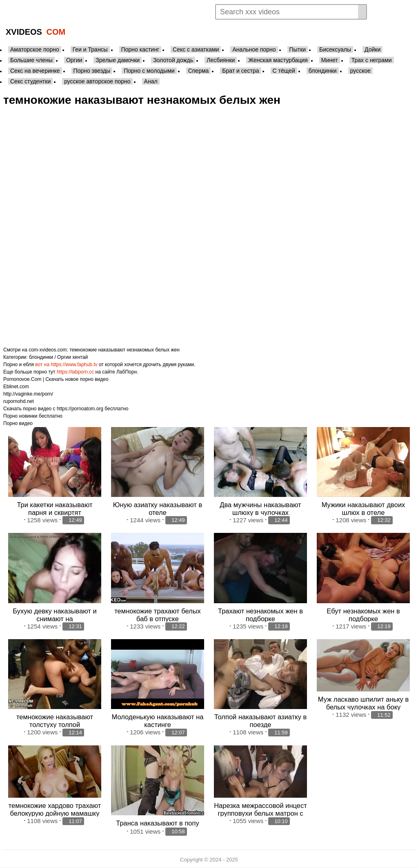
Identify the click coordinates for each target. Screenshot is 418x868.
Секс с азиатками (196, 49)
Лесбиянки (221, 60)
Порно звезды (92, 71)
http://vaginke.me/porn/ (28, 394)
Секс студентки (30, 81)
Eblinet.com (16, 387)
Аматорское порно (35, 49)
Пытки (298, 49)
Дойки (372, 49)
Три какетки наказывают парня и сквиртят (54, 509)
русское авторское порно (97, 81)
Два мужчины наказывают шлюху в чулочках (260, 509)
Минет (330, 60)
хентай (80, 357)
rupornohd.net (19, 401)
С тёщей (284, 71)
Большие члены (31, 60)
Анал (151, 81)
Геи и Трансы (90, 49)
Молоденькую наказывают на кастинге (158, 721)
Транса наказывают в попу (157, 823)
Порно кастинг (140, 49)
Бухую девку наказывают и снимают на (54, 614)
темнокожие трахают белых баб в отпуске (158, 614)
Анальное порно (254, 49)
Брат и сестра (240, 71)
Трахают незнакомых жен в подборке (260, 614)
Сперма (199, 71)
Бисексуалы (335, 49)
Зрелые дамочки (118, 60)
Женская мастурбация (278, 60)
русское (360, 71)
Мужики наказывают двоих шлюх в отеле (364, 509)
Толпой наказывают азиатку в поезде (261, 721)
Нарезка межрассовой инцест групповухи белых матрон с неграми (260, 813)
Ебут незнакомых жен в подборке (363, 614)
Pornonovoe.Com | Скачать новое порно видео (56, 379)
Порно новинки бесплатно (33, 416)
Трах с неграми (372, 60)
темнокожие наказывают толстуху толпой (55, 721)
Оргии (74, 60)
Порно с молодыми (149, 71)
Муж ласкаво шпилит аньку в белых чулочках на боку (363, 703)
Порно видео (18, 423)
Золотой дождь (173, 60)
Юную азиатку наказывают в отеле (158, 509)
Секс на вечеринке (35, 71)
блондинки (323, 71)
